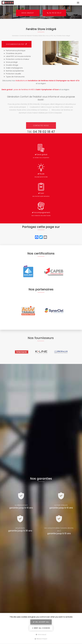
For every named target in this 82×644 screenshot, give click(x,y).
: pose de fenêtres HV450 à (30, 90)
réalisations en (47, 81)
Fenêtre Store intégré (64, 36)
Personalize (41, 634)
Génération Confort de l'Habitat (22, 36)
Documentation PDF (17, 44)
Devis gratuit (28, 13)
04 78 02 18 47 (54, 13)
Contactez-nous (41, 125)
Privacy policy (41, 639)
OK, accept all (41, 622)
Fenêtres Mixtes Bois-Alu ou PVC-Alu (44, 36)
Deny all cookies (41, 628)
